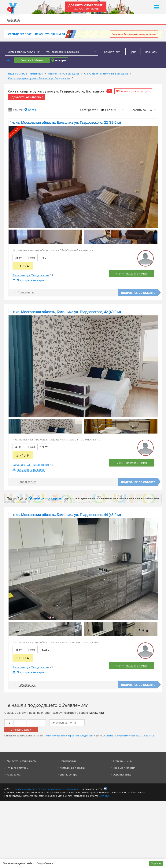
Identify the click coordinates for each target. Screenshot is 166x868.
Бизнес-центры (69, 775)
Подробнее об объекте (138, 293)
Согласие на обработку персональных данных (129, 736)
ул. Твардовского (38, 275)
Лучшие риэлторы (18, 768)
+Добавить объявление (27, 97)
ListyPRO (104, 796)
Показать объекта (32, 60)
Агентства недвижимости (22, 761)
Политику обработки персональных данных (68, 736)
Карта (32, 110)
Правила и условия (124, 768)
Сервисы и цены (122, 761)
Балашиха (19, 275)
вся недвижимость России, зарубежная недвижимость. (48, 789)
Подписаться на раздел (135, 91)
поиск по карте (47, 498)
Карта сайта (14, 775)
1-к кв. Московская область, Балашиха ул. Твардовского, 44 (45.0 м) (65, 515)
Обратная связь (122, 775)
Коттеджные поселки (72, 768)
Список (18, 110)
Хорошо (156, 863)
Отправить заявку (21, 730)
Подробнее (44, 863)
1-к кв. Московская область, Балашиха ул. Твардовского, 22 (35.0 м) (65, 122)
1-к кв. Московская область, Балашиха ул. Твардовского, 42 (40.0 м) (65, 312)
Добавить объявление (86, 7)
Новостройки (68, 761)
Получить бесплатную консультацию (134, 34)
